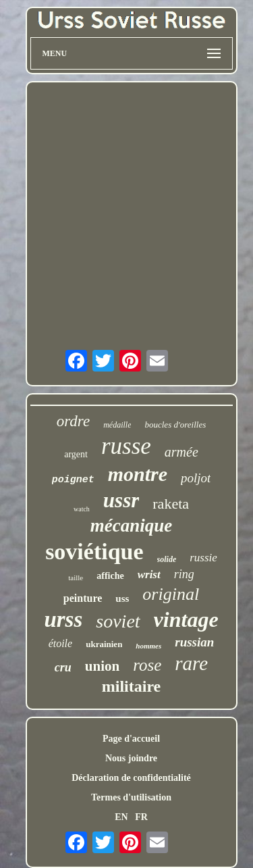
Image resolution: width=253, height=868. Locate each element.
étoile (61, 643)
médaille (117, 425)
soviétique (94, 552)
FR (141, 817)
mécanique (132, 526)
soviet (118, 621)
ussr (121, 500)
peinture (83, 598)
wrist (149, 575)
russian (194, 642)
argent (76, 454)
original (171, 594)
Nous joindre (131, 758)
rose (147, 665)
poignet (73, 480)
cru (63, 667)
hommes (148, 646)
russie (203, 558)
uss (122, 598)
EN (121, 817)
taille (76, 578)
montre (138, 474)
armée (181, 452)
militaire (132, 686)
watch (82, 509)
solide (167, 559)
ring (184, 574)
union (102, 666)
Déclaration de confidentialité (131, 778)
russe (126, 446)
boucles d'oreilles (175, 425)
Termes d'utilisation (131, 797)
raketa (171, 504)
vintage (186, 619)
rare (191, 663)
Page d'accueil (131, 739)
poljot (196, 478)
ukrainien (104, 644)
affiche (110, 576)
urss (63, 619)
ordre (73, 421)
